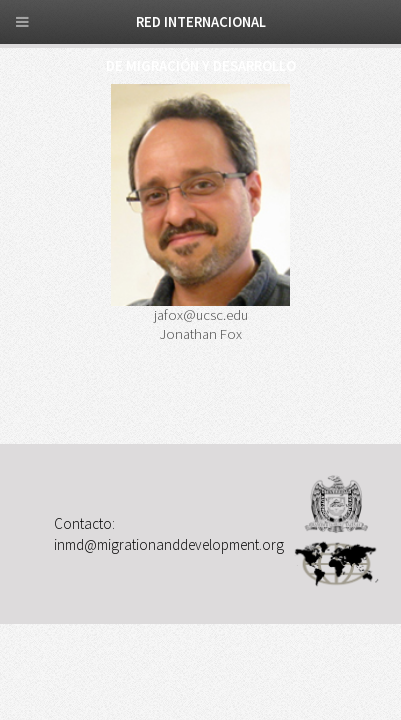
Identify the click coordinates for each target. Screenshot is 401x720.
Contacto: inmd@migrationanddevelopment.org (169, 533)
